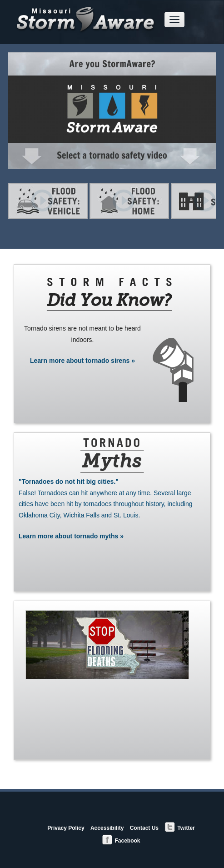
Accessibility (107, 828)
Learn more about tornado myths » (112, 508)
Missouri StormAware (86, 13)
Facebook (121, 840)
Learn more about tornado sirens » (82, 361)
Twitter (179, 827)
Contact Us (144, 828)
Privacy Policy (66, 828)
